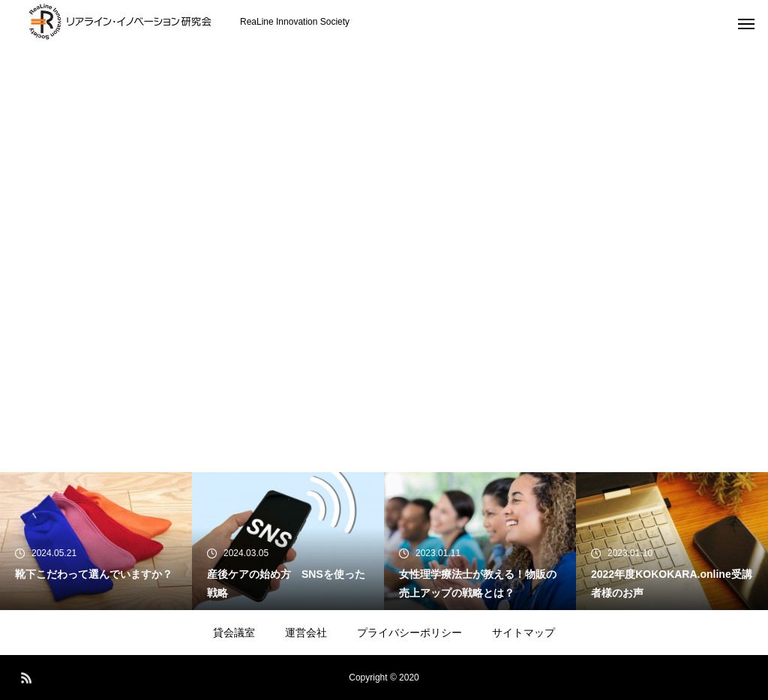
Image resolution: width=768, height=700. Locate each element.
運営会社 (306, 633)
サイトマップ (523, 633)
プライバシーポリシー (409, 633)
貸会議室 (234, 633)
